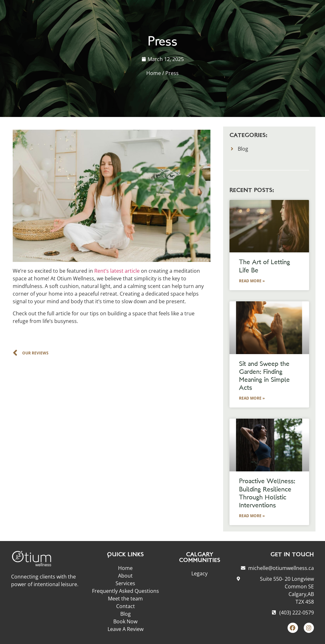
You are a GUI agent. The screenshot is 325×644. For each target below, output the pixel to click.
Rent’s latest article (117, 271)
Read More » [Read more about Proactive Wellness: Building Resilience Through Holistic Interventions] (252, 516)
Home (154, 73)
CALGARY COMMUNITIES (200, 558)
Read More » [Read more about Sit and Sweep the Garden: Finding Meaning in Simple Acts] (252, 398)
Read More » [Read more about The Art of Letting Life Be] (252, 281)
